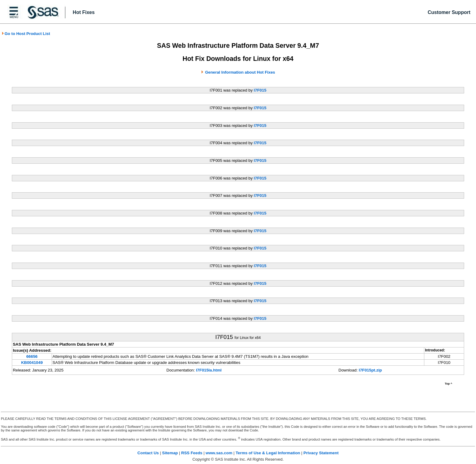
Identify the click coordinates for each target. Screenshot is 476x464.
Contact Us (148, 453)
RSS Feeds (192, 453)
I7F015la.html (209, 370)
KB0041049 (32, 363)
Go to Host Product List (26, 34)
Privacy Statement (321, 453)
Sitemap (170, 453)
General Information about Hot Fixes (240, 72)
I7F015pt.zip (370, 370)
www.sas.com (219, 453)
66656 (32, 356)
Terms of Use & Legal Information (268, 453)
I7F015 (260, 90)
